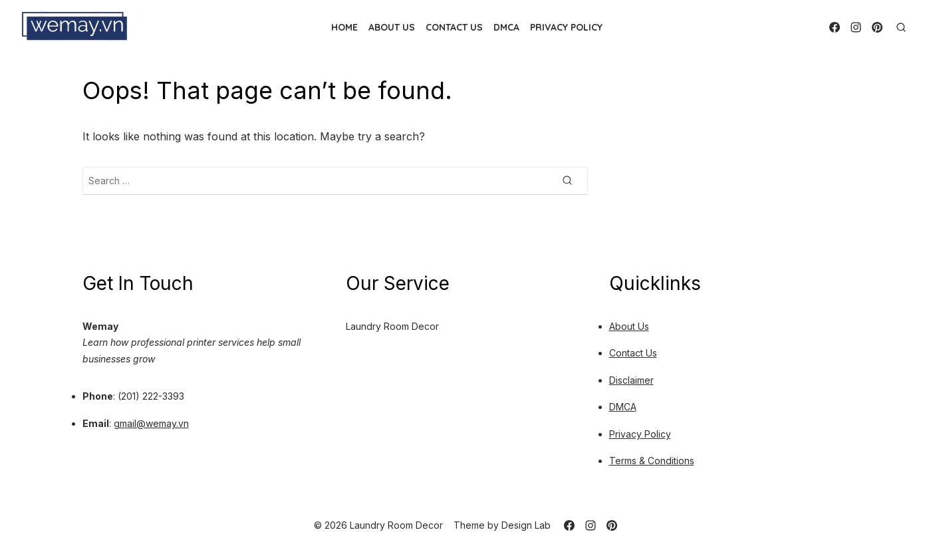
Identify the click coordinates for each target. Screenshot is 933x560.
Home (344, 27)
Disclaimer (631, 380)
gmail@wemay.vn (151, 423)
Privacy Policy (566, 27)
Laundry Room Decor (392, 326)
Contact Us (454, 27)
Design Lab (526, 525)
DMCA (506, 27)
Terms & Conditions (652, 461)
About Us (392, 27)
